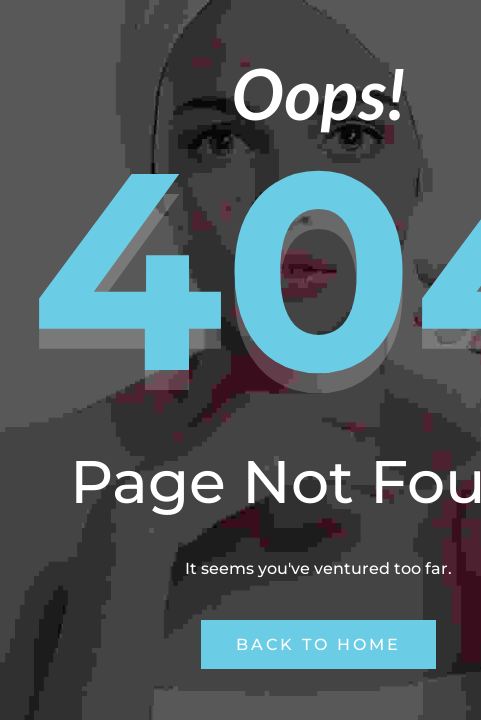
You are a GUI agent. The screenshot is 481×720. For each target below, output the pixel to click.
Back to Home (318, 644)
